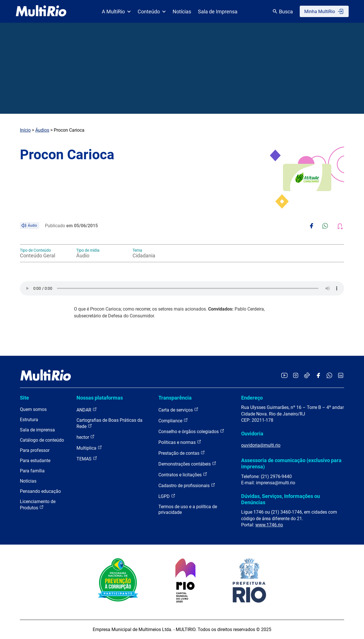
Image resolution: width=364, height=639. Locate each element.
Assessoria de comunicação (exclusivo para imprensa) (291, 463)
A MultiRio (116, 12)
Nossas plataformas (100, 398)
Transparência (175, 398)
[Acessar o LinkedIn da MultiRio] (341, 376)
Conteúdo (152, 12)
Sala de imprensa (37, 430)
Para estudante (35, 461)
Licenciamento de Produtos (38, 505)
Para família (32, 471)
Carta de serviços (178, 410)
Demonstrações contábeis (187, 464)
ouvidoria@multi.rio (261, 445)
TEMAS (87, 459)
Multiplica (89, 448)
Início (25, 130)
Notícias (182, 12)
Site (24, 398)
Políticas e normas (180, 442)
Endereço (252, 398)
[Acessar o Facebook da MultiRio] (318, 376)
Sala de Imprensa (218, 12)
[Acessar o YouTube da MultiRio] (284, 376)
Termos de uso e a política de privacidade (188, 509)
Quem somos (33, 409)
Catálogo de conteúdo (42, 440)
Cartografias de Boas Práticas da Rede (109, 423)
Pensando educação (40, 491)
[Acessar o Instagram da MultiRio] (296, 376)
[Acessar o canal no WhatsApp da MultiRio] (329, 376)
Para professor (35, 450)
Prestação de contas (182, 453)
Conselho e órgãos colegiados (191, 431)
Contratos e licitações (183, 474)
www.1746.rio (269, 525)
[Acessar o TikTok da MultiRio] (307, 376)
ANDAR (87, 410)
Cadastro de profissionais (187, 485)
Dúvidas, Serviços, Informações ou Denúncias (281, 499)
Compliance (173, 420)
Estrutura (29, 420)
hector (86, 437)
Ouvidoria (252, 434)
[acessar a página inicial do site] (41, 11)
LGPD (167, 496)
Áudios (42, 130)
